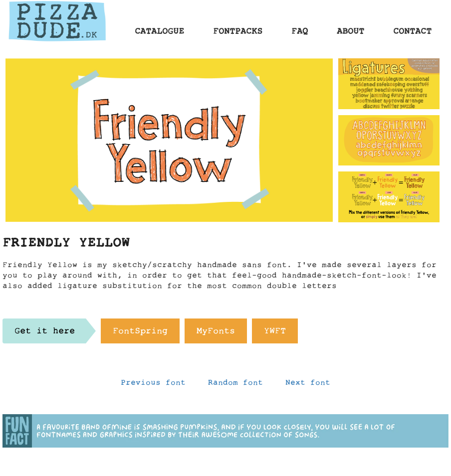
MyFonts (216, 333)
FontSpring (140, 333)
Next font (308, 385)
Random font (235, 385)
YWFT (275, 333)
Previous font (153, 385)
